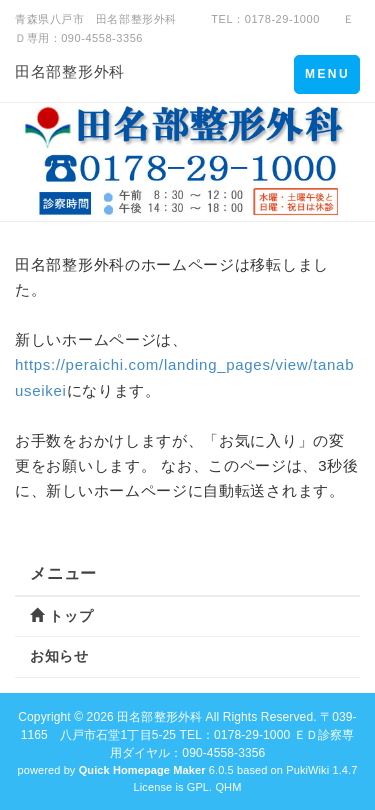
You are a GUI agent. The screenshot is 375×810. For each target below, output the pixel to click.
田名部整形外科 (70, 71)
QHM (228, 787)
